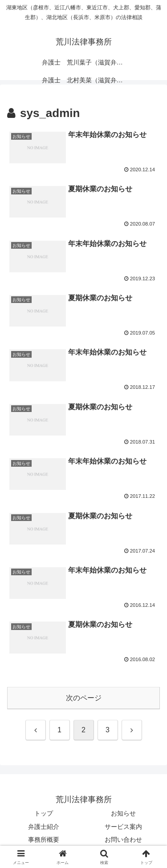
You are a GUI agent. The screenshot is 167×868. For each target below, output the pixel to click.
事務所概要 (44, 840)
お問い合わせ (123, 840)
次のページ (84, 698)
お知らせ (123, 813)
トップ (44, 813)
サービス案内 (123, 827)
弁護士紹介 (44, 827)
